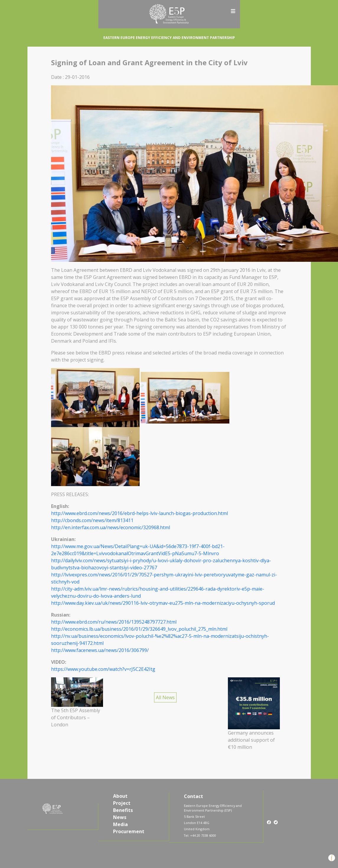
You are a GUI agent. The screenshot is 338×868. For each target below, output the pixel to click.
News (120, 817)
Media (120, 824)
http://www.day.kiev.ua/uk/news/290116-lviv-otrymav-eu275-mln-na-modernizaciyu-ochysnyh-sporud (163, 603)
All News (165, 697)
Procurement (129, 831)
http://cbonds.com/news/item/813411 (92, 520)
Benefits (123, 810)
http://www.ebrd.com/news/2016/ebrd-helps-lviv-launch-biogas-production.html (139, 513)
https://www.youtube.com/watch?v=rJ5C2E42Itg (103, 669)
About (120, 796)
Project (122, 803)
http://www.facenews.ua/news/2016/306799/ (100, 650)
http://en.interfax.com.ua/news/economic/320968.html (111, 527)
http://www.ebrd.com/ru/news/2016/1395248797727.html (114, 622)
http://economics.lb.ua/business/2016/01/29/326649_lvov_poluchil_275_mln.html (139, 629)
